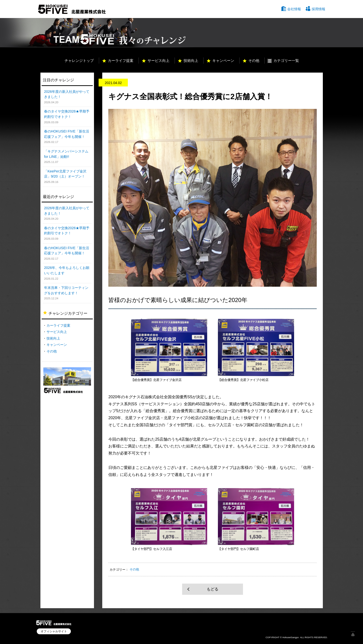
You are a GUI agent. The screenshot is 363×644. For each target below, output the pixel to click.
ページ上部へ (353, 634)
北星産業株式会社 (72, 9)
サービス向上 (158, 61)
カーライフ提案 (121, 61)
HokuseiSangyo (291, 637)
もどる (213, 589)
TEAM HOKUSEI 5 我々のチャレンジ (113, 33)
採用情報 (318, 9)
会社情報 (294, 9)
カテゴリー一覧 (286, 61)
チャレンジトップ (79, 61)
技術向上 (191, 61)
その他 (254, 61)
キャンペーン (223, 61)
